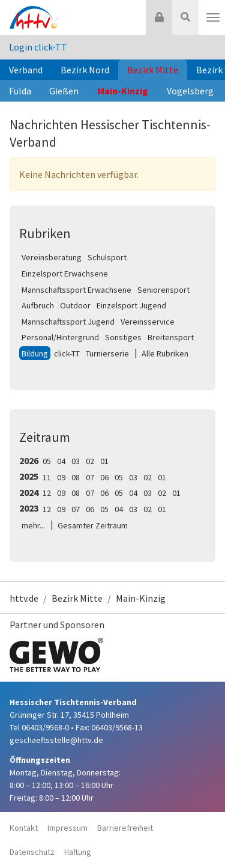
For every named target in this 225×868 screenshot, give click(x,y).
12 (47, 493)
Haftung (78, 852)
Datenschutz (32, 852)
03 (76, 461)
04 (61, 461)
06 (104, 477)
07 (90, 477)
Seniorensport (163, 290)
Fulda (20, 91)
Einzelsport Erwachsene (65, 274)
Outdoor (75, 305)
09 (61, 477)
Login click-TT (38, 47)
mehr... (33, 525)
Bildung (35, 353)
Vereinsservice (148, 322)
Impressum (67, 828)
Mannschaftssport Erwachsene (76, 290)
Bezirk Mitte (153, 70)
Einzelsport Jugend (131, 305)
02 (90, 461)
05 (47, 461)
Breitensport (171, 337)
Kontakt (24, 828)
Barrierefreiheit (125, 828)
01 (104, 461)
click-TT (67, 353)
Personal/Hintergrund (60, 337)
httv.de (24, 598)
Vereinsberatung (52, 257)
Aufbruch (38, 305)
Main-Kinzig (123, 91)
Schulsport (107, 257)
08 (76, 477)
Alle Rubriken (165, 353)
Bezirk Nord (85, 70)
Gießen (64, 91)
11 (47, 477)
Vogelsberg (190, 91)
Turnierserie (107, 353)
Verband (26, 70)
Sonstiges (123, 337)
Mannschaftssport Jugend (68, 322)
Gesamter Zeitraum (93, 525)
